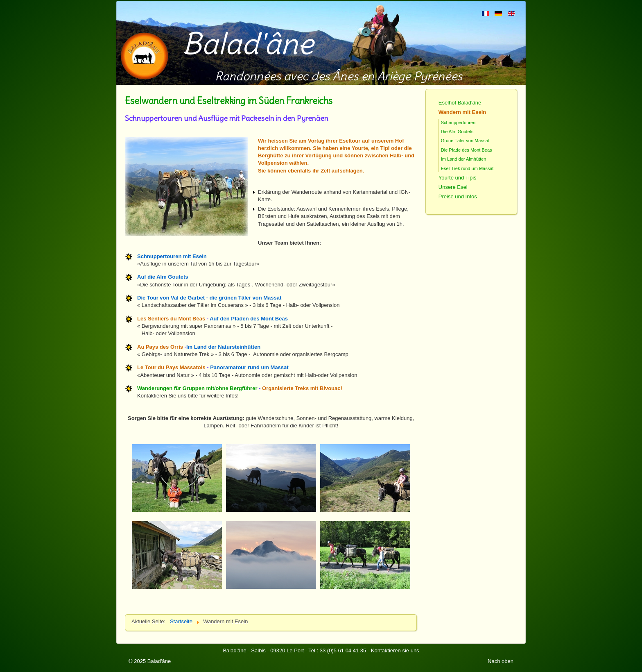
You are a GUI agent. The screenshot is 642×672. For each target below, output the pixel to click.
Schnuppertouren (458, 123)
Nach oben (501, 661)
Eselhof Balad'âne (460, 103)
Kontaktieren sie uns (395, 650)
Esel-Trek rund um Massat (467, 168)
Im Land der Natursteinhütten (223, 347)
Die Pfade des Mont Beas (467, 150)
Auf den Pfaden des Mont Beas (249, 319)
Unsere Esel (453, 187)
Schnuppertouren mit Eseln (172, 256)
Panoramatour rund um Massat (249, 367)
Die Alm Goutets (457, 132)
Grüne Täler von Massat (465, 141)
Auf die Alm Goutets (163, 277)
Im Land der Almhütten (464, 159)
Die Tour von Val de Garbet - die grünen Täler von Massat (209, 298)
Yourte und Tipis (458, 178)
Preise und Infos (458, 196)
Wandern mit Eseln (462, 112)
